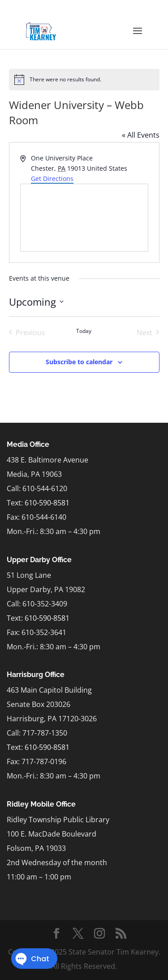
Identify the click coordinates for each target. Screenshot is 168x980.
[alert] (84, 80)
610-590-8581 (47, 503)
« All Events (141, 135)
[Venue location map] (84, 218)
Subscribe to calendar (79, 362)
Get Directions (52, 179)
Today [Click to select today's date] (84, 331)
